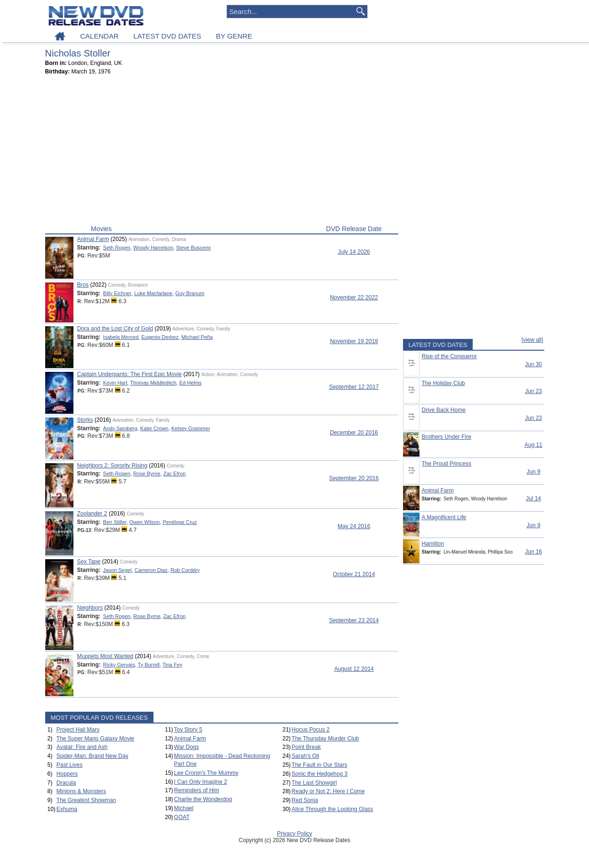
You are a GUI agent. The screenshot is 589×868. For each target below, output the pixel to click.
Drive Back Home (444, 410)
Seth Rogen (117, 248)
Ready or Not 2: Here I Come (328, 791)
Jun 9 (533, 472)
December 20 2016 (354, 433)
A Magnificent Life (444, 517)
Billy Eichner (117, 293)
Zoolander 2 (92, 514)
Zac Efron (175, 474)
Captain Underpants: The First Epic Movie (130, 374)
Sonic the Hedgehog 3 (319, 774)
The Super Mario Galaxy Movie (95, 739)
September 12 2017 (354, 387)
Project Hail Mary (78, 730)
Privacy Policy (294, 834)
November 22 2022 (354, 297)
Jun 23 (533, 391)
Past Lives (69, 765)
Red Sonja (305, 800)
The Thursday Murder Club (325, 739)
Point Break (306, 747)
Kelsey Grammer (191, 428)
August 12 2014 (354, 669)
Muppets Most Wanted (105, 656)
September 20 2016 (354, 478)
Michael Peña (197, 337)
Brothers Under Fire (447, 437)
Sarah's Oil (305, 756)
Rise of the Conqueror (449, 356)
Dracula (66, 783)
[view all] (532, 340)
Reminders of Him (197, 790)
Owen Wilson (145, 522)
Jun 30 (533, 364)
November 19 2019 (354, 341)
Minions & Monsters (81, 791)
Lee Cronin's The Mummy (206, 773)
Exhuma (67, 809)
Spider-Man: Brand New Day (93, 756)
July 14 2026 (354, 252)
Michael (184, 808)
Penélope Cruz (180, 522)
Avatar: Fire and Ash (82, 747)
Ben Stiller (115, 522)
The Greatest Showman (86, 800)
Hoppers (67, 774)
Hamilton (433, 544)
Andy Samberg (120, 428)
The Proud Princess (447, 464)
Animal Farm (93, 239)
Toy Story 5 (188, 730)
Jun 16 (533, 552)
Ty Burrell (149, 665)
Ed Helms (191, 383)
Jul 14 (533, 498)
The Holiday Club (444, 383)
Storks (85, 420)
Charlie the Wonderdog (203, 799)
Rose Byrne (147, 474)
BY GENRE (234, 36)
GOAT (182, 817)
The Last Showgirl (314, 783)
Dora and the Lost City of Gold (115, 329)
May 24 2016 (354, 526)
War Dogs (187, 747)
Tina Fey (172, 665)
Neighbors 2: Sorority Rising (112, 466)
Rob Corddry (185, 570)
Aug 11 (533, 445)
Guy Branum (190, 293)
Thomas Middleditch (153, 383)
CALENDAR (99, 36)
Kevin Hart (115, 383)
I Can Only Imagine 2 (201, 782)
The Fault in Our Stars (319, 765)
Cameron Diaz (151, 570)
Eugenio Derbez (160, 337)
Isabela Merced (121, 337)
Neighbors (90, 608)
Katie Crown (154, 428)
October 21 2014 (354, 574)
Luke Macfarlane (153, 293)
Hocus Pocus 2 (311, 730)
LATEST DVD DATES (167, 36)
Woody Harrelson (153, 248)
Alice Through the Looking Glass (332, 809)
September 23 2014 (354, 620)
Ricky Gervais (119, 665)
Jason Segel (117, 570)
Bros (83, 285)
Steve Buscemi (193, 248)
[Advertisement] (222, 152)
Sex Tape (89, 562)
